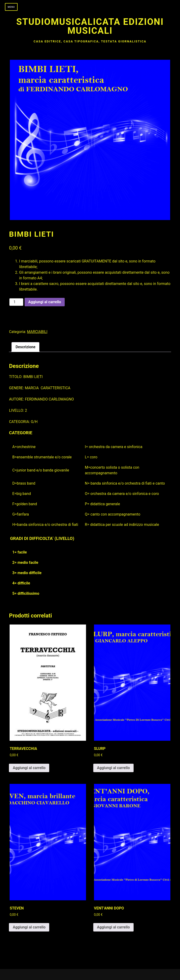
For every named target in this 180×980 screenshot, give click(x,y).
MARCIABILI (37, 332)
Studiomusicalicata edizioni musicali (90, 26)
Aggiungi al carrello (45, 302)
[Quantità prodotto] (16, 302)
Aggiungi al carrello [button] (29, 768)
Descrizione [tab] (25, 347)
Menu (11, 7)
